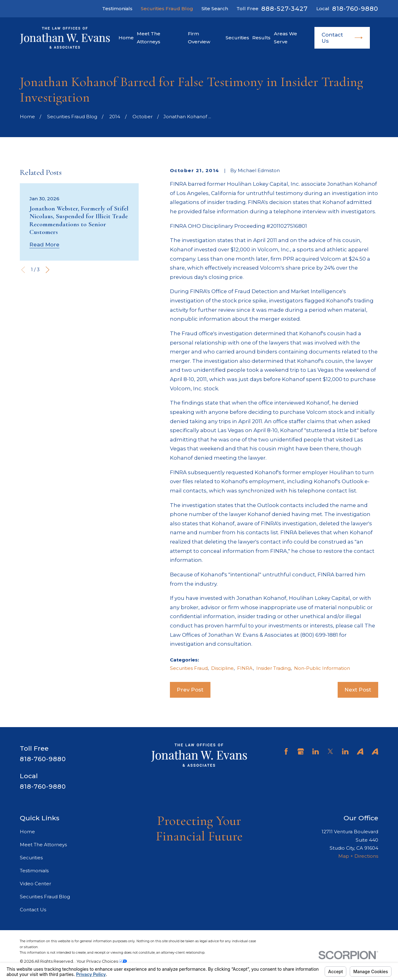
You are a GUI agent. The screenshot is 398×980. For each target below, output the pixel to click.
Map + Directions (358, 856)
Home (27, 832)
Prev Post (190, 690)
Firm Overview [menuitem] (199, 38)
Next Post (358, 690)
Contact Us (342, 38)
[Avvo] (360, 751)
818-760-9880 (355, 9)
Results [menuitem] (261, 38)
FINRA (245, 668)
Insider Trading (273, 668)
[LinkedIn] (316, 751)
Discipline (222, 668)
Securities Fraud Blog (167, 9)
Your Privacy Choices (102, 961)
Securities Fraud (189, 668)
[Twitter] (330, 751)
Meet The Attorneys (43, 845)
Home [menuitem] (126, 38)
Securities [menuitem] (237, 38)
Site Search (215, 9)
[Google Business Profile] (301, 751)
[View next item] (48, 270)
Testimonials (117, 9)
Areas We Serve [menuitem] (286, 38)
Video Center (35, 884)
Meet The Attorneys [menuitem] (149, 38)
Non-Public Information (322, 668)
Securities (31, 858)
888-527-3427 (284, 9)
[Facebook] (286, 751)
